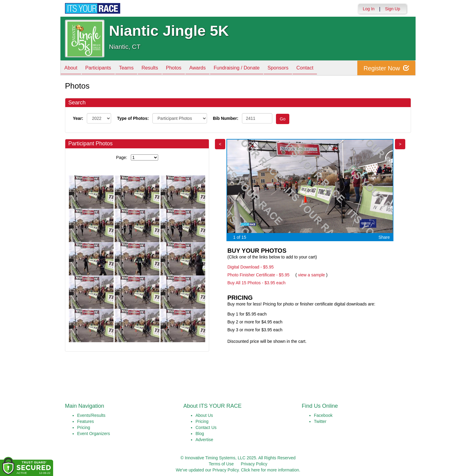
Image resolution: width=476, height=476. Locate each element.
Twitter (320, 421)
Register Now (386, 68)
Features (85, 421)
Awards (210, 68)
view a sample (312, 275)
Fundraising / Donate (252, 68)
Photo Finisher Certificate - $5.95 (258, 275)
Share (384, 237)
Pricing (84, 427)
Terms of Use (221, 464)
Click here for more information (270, 470)
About (72, 68)
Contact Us (206, 427)
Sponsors (296, 68)
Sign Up (393, 9)
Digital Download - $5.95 (251, 267)
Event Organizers (93, 434)
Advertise (204, 440)
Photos (184, 68)
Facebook (323, 415)
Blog (200, 434)
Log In (369, 9)
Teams (132, 68)
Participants (102, 68)
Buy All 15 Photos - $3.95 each (256, 283)
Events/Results (91, 415)
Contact (325, 68)
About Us (204, 415)
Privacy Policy (254, 464)
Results (158, 68)
